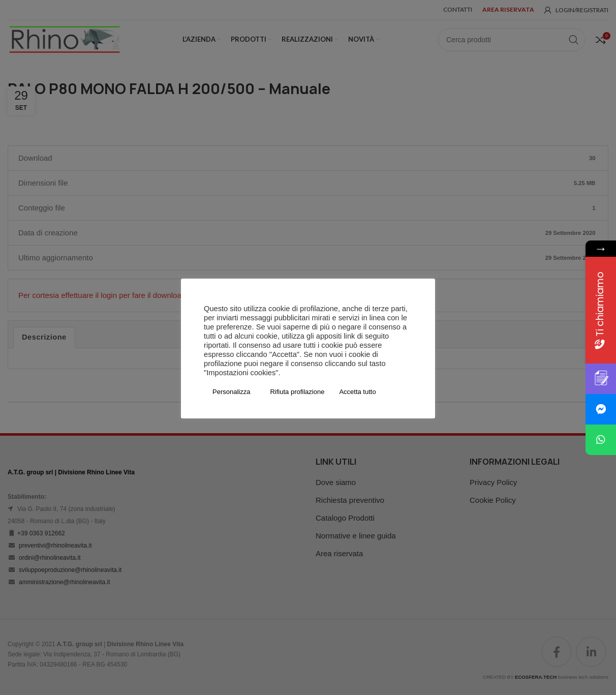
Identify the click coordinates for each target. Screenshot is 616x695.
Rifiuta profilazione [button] (297, 392)
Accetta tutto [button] (357, 392)
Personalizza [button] (231, 392)
